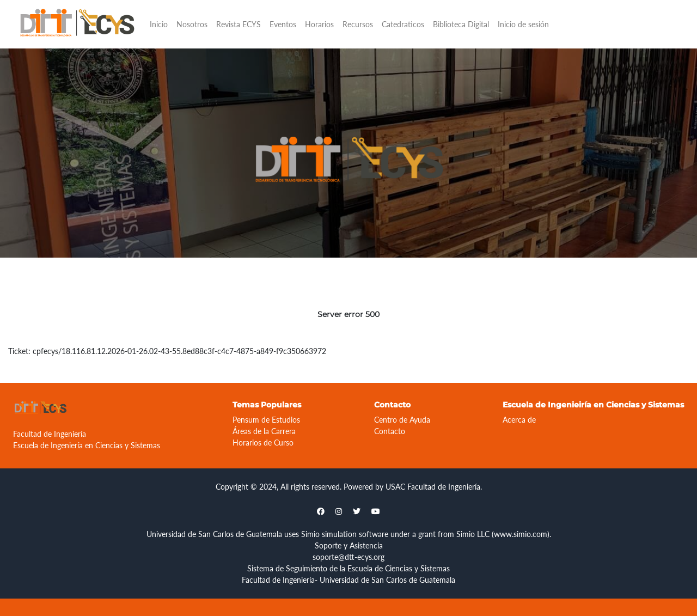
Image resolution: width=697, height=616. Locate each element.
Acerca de (519, 420)
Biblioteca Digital (461, 24)
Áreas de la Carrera (264, 431)
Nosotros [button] (192, 24)
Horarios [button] (319, 24)
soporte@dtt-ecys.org (348, 557)
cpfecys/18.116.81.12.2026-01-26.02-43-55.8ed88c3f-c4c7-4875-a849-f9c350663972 (179, 351)
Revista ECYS (239, 24)
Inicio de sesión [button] (523, 24)
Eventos (283, 24)
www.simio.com (521, 534)
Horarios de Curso (263, 443)
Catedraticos (403, 24)
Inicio (159, 24)
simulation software (355, 534)
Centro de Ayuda (402, 420)
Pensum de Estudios (266, 420)
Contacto (390, 431)
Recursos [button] (358, 24)
